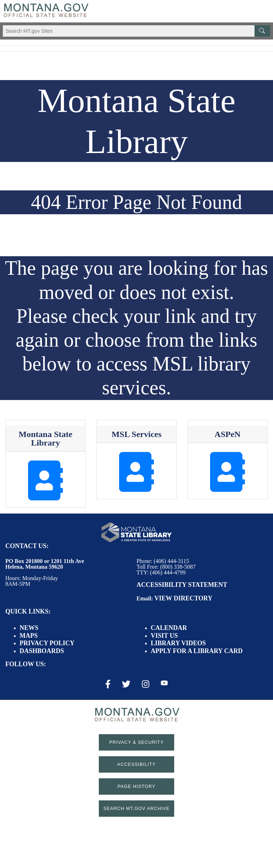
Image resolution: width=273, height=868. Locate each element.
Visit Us (164, 636)
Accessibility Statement (182, 585)
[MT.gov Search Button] (262, 31)
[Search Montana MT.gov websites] (136, 31)
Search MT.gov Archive (137, 808)
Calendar (169, 628)
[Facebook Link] (108, 684)
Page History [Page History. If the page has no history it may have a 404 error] (137, 786)
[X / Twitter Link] (126, 684)
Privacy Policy (47, 643)
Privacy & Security (136, 742)
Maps (29, 636)
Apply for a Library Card (197, 651)
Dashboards (42, 651)
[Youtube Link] (164, 684)
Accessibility (136, 764)
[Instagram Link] (146, 684)
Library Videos (178, 643)
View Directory (183, 598)
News (29, 628)
